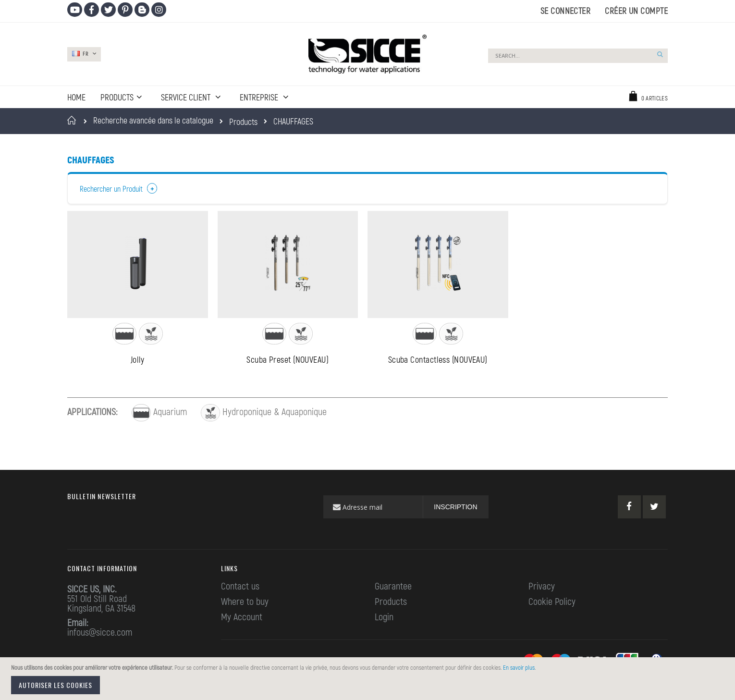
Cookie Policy (552, 603)
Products (243, 122)
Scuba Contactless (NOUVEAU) (438, 362)
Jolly (138, 362)
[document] (369, 679)
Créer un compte (636, 11)
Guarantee (393, 588)
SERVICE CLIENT (187, 97)
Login (384, 619)
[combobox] (578, 56)
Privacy (542, 588)
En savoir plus (519, 667)
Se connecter (565, 11)
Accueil (73, 120)
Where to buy (245, 603)
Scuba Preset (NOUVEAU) (288, 362)
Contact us (240, 588)
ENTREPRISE (260, 97)
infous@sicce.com (100, 634)
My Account (242, 619)
